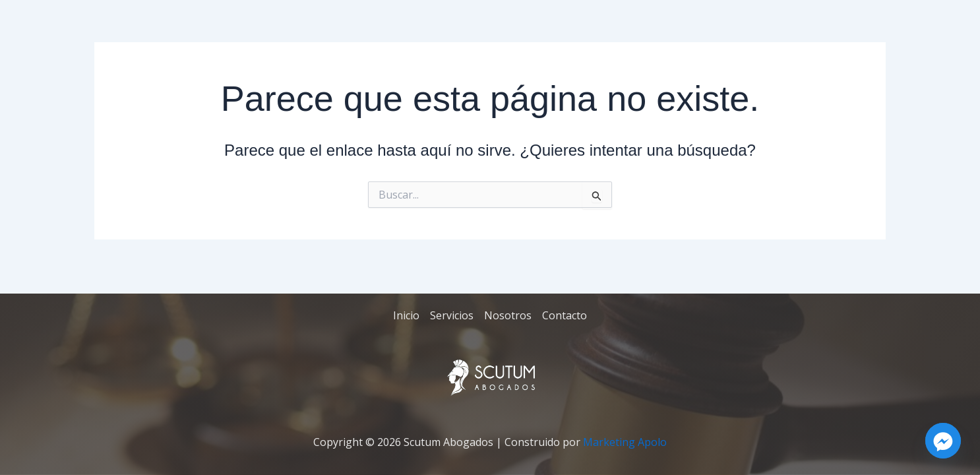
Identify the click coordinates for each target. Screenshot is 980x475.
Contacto (565, 315)
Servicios (452, 315)
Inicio (406, 315)
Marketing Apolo (625, 442)
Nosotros (508, 315)
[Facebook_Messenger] (943, 441)
